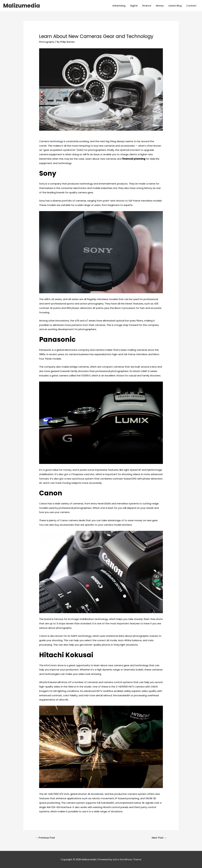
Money (160, 6)
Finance (147, 6)
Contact (191, 6)
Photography (47, 42)
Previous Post (45, 838)
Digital (134, 6)
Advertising (119, 6)
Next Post (159, 838)
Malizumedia (22, 6)
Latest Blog (175, 6)
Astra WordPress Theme (127, 859)
